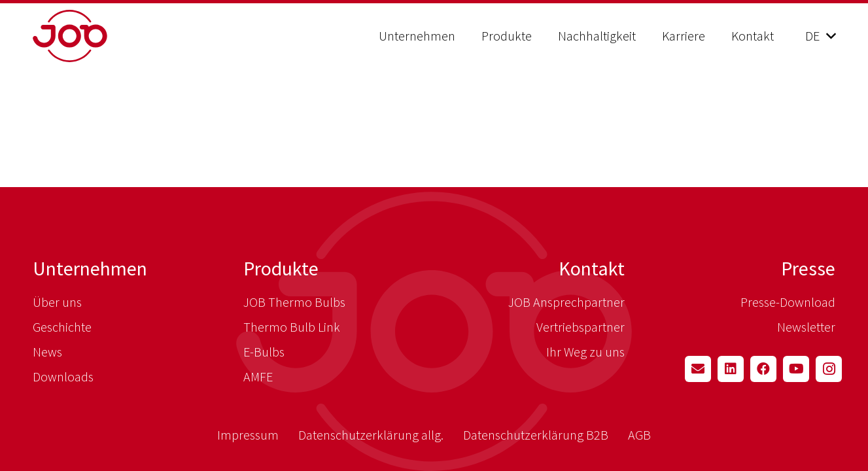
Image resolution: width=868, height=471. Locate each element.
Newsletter (806, 327)
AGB (639, 435)
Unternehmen (90, 268)
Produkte (281, 268)
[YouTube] (796, 369)
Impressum (248, 435)
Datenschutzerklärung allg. (371, 435)
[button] (820, 36)
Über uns (57, 302)
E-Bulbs (264, 352)
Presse (808, 268)
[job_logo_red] (103, 36)
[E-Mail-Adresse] (698, 369)
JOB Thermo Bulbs (294, 302)
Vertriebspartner (581, 327)
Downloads (63, 376)
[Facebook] (763, 369)
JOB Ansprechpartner (566, 302)
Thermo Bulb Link (292, 327)
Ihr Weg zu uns (585, 352)
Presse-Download (788, 302)
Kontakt (592, 268)
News (47, 352)
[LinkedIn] (731, 369)
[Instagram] (829, 369)
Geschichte (62, 327)
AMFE (258, 376)
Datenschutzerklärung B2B (536, 435)
